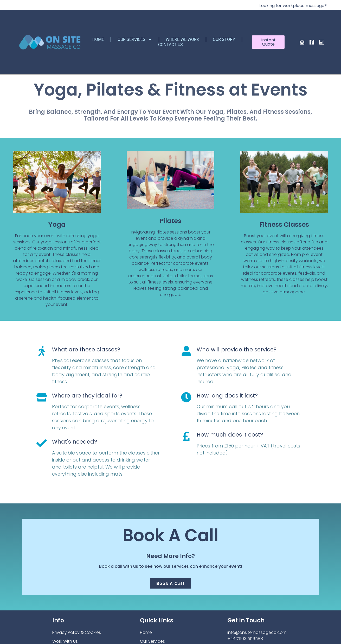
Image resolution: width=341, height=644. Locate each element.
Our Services (135, 40)
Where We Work (182, 39)
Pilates (170, 221)
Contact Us (170, 45)
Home (98, 39)
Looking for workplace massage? (293, 6)
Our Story (224, 39)
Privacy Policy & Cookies (77, 632)
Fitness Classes (284, 225)
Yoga (57, 225)
